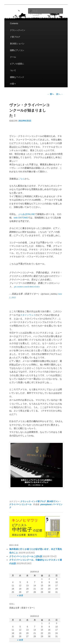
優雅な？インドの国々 (17, 81)
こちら (21, 179)
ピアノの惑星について (17, 67)
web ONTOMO (21, 218)
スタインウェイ (28, 315)
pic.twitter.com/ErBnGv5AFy (27, 287)
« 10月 (20, 596)
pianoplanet (46, 504)
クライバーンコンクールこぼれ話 (26, 556)
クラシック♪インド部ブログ (18, 34)
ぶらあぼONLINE (26, 214)
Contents (14, 23)
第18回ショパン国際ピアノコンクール (17, 50)
